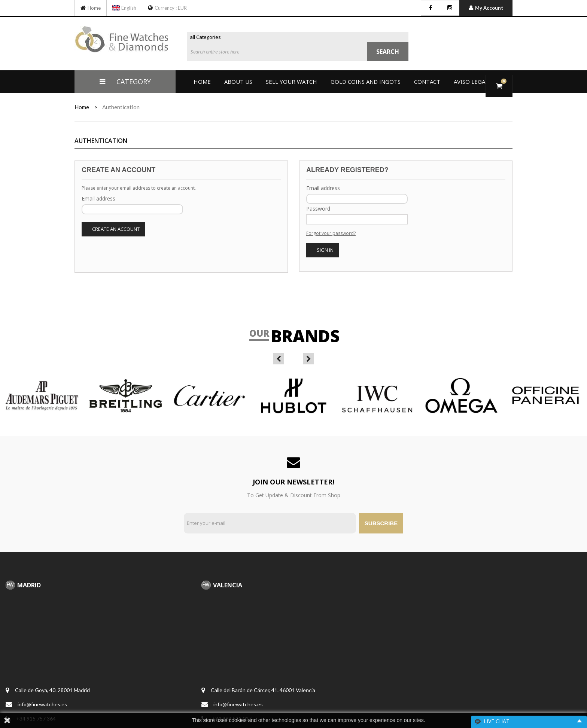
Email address (98, 198)
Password (318, 209)
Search (388, 52)
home (82, 107)
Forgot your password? (331, 233)
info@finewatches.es (42, 704)
